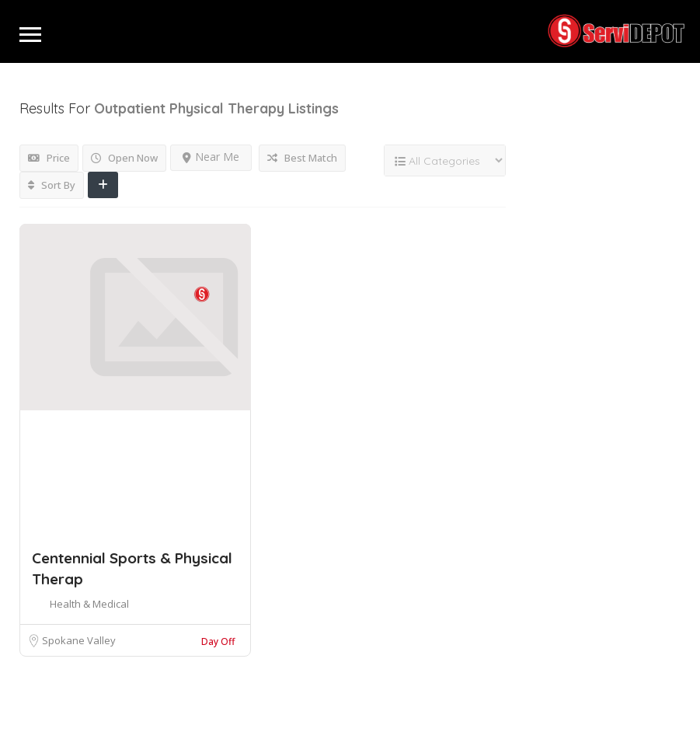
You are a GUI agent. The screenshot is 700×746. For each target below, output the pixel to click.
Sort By (52, 185)
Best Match (302, 158)
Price (49, 158)
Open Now (124, 158)
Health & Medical (89, 604)
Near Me (211, 157)
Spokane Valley (79, 640)
